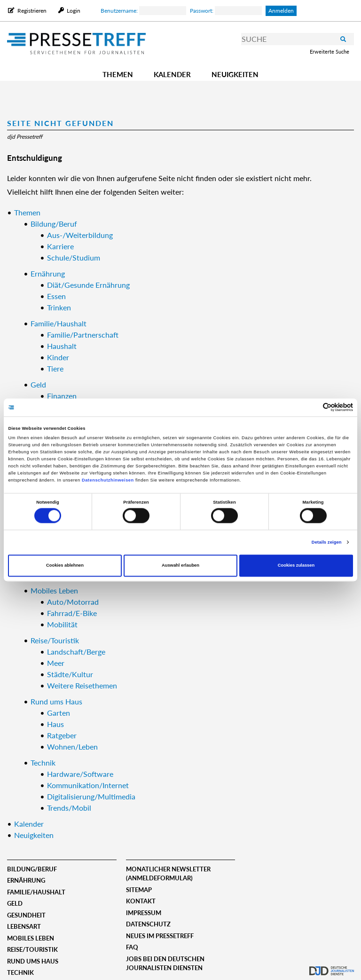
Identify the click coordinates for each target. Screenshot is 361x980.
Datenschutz (148, 924)
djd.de (332, 964)
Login (73, 11)
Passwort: (226, 11)
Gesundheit (26, 915)
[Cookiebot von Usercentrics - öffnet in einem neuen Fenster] (312, 407)
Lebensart (24, 926)
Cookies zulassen (296, 566)
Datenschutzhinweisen (108, 480)
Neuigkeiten (235, 74)
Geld (15, 903)
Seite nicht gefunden (60, 123)
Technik (20, 972)
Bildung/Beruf (32, 869)
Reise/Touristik (32, 949)
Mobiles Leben (31, 938)
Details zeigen (327, 542)
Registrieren (32, 11)
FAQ (132, 947)
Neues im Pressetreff (160, 936)
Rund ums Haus (33, 961)
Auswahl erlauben (180, 566)
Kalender (172, 74)
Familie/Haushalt (36, 892)
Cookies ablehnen (65, 566)
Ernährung (26, 880)
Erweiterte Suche (330, 51)
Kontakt (141, 901)
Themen (118, 74)
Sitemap (139, 890)
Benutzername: (143, 11)
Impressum (144, 913)
